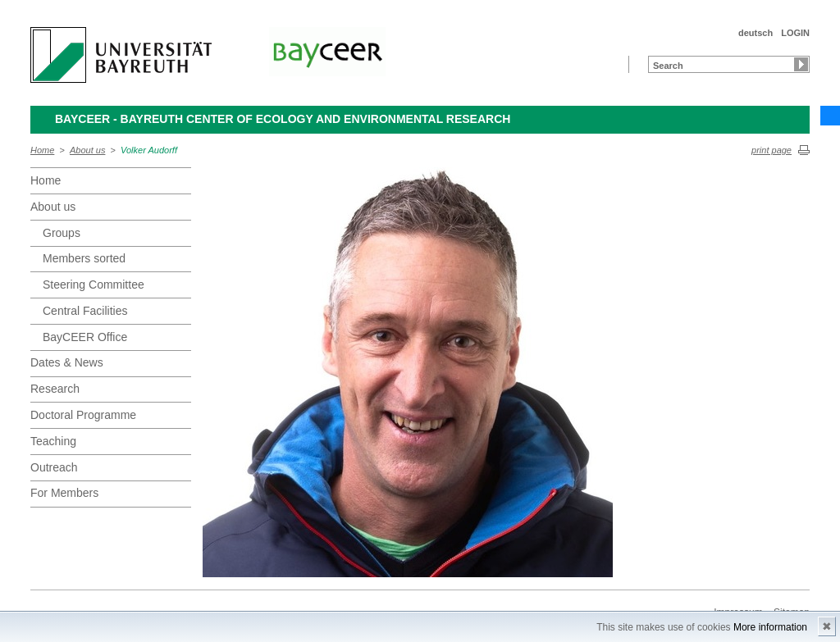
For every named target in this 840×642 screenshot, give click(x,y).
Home (42, 150)
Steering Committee (94, 285)
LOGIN (795, 33)
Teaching (53, 441)
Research (55, 389)
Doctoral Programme (83, 415)
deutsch (756, 33)
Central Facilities (85, 311)
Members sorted (84, 258)
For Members (64, 493)
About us (87, 150)
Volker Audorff (149, 150)
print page (772, 150)
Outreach (54, 467)
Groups (62, 233)
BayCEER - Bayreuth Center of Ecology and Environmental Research (283, 119)
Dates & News (67, 362)
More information (770, 627)
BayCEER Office (85, 337)
